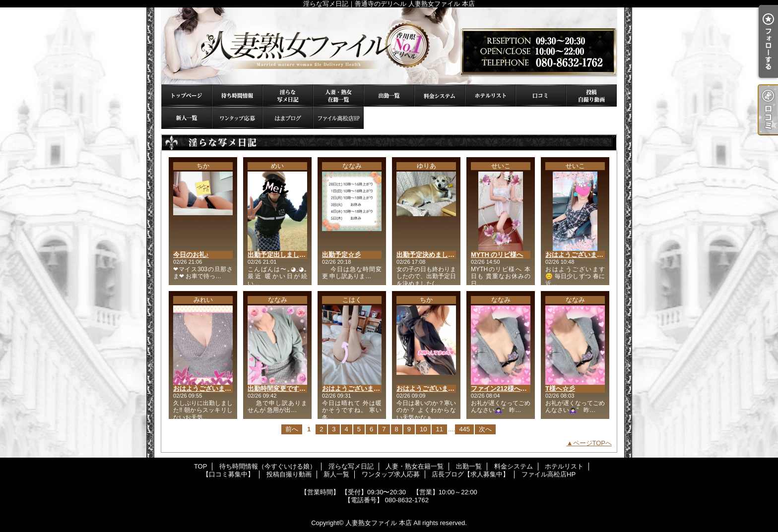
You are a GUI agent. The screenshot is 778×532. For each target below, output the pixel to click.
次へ (485, 429)
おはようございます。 (354, 388)
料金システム (440, 95)
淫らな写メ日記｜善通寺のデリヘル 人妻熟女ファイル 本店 (389, 46)
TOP (187, 95)
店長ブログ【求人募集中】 (288, 118)
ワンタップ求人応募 (237, 118)
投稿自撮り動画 (591, 95)
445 (464, 429)
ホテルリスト (490, 95)
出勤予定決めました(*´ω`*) (435, 255)
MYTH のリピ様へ (497, 255)
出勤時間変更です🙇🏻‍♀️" (279, 388)
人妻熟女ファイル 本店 (379, 523)
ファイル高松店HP (338, 118)
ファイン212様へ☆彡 (502, 388)
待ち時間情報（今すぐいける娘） (237, 95)
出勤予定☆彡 (341, 255)
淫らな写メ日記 (288, 95)
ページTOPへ (593, 443)
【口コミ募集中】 (541, 95)
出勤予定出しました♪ (278, 255)
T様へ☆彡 (560, 388)
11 (439, 429)
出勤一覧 (389, 95)
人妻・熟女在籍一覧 (338, 95)
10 (423, 429)
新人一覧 (187, 118)
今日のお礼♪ (191, 255)
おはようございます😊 (578, 255)
